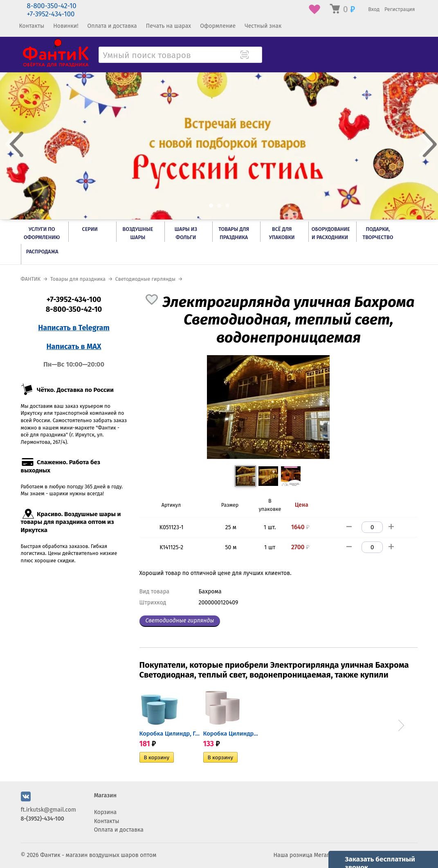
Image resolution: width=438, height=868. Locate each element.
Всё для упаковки (282, 233)
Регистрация (400, 9)
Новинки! (66, 26)
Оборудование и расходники (331, 233)
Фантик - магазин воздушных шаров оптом (98, 855)
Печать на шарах (168, 26)
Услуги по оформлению (42, 233)
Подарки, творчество (378, 233)
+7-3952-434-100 (51, 14)
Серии (90, 229)
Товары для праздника (234, 233)
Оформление (218, 26)
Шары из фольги (186, 233)
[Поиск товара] (255, 56)
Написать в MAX (74, 347)
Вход (374, 9)
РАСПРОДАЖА (42, 252)
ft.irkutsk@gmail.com (48, 810)
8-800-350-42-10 (52, 6)
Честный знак (263, 26)
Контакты (32, 26)
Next (401, 725)
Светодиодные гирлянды (180, 621)
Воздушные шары (138, 233)
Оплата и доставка (112, 26)
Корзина (106, 812)
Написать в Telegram (74, 328)
